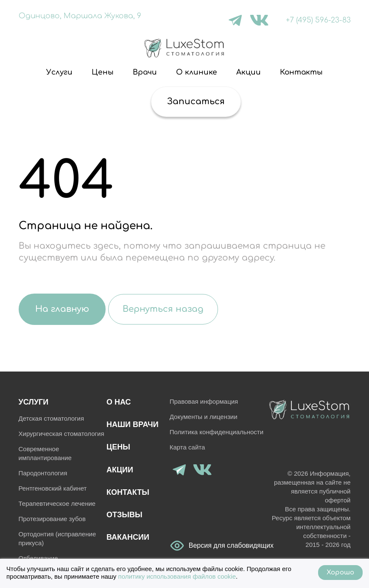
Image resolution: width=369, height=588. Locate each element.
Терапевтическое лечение (57, 503)
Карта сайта (187, 447)
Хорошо (340, 573)
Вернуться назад (163, 309)
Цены (103, 72)
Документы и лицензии (204, 417)
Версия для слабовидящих (177, 546)
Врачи (145, 72)
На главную (62, 309)
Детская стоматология (52, 418)
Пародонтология (43, 473)
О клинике (197, 72)
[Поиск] (133, 102)
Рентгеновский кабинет (53, 488)
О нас (119, 402)
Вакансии (128, 537)
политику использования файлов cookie (177, 576)
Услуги (59, 72)
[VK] (259, 20)
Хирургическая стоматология (61, 434)
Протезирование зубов (52, 519)
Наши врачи (133, 424)
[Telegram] (235, 20)
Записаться (196, 101)
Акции (249, 72)
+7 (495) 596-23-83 (318, 20)
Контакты (301, 72)
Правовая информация (204, 401)
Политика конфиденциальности (217, 432)
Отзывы (124, 515)
